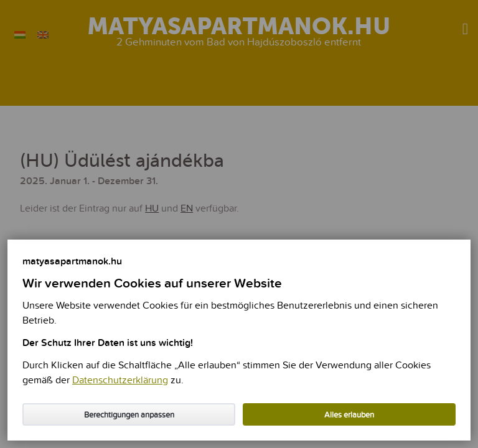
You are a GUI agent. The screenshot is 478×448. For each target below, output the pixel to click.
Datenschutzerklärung (120, 381)
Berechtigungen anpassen (129, 415)
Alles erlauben (349, 415)
